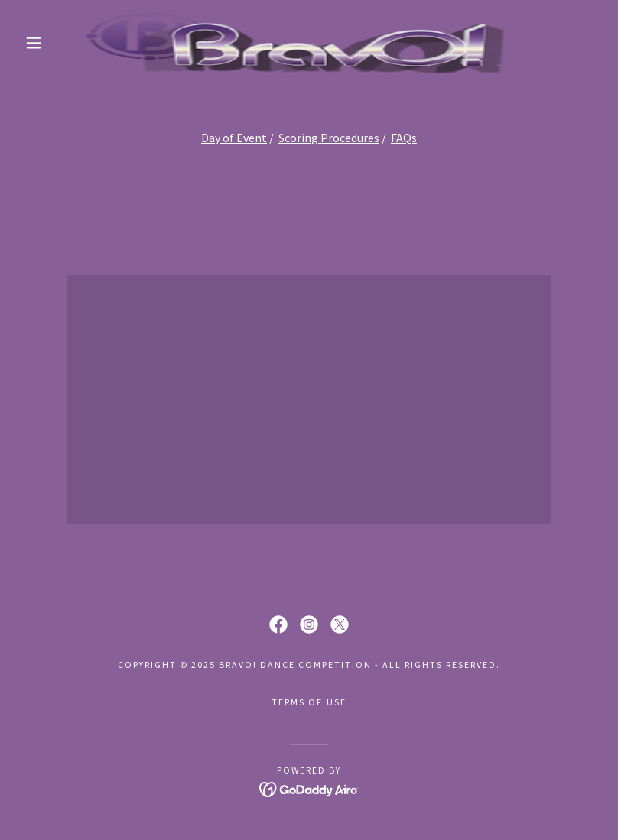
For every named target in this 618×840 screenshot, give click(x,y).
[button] (34, 43)
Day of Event (234, 138)
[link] (295, 43)
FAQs (404, 138)
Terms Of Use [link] (309, 702)
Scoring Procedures (329, 138)
